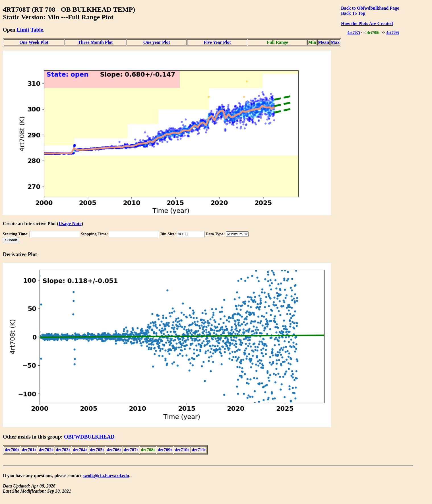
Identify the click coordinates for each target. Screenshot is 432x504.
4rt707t (354, 32)
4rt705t (97, 450)
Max (335, 42)
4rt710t (182, 450)
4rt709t (393, 32)
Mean (324, 42)
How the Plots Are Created (367, 23)
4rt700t (12, 450)
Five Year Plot (217, 42)
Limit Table (30, 30)
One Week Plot (34, 42)
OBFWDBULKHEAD (89, 437)
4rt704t (80, 450)
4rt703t (63, 450)
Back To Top (353, 13)
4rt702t (46, 450)
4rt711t (199, 450)
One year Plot (157, 42)
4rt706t (114, 450)
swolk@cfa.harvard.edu (106, 476)
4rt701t (29, 450)
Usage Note (70, 224)
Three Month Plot (95, 42)
